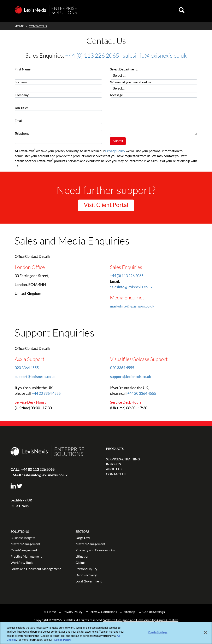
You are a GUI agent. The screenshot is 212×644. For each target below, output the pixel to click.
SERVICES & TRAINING (123, 459)
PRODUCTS (115, 448)
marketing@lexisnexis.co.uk (132, 306)
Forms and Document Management (36, 569)
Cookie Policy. (63, 640)
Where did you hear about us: (131, 82)
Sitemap (129, 612)
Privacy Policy (115, 151)
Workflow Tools (22, 562)
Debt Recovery (86, 575)
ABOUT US (114, 469)
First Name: (23, 69)
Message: (117, 95)
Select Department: (124, 69)
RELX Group (20, 506)
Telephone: (22, 133)
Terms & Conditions (103, 612)
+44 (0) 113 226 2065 (92, 55)
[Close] (205, 633)
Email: (19, 120)
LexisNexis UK (21, 500)
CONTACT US (116, 474)
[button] (193, 10)
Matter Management (25, 544)
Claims (80, 562)
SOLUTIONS (20, 531)
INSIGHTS (113, 464)
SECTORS (83, 531)
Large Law (83, 538)
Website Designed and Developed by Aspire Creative (141, 620)
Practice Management (26, 556)
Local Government (89, 581)
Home (52, 612)
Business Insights (23, 538)
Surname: (21, 82)
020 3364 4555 (27, 368)
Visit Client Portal (106, 205)
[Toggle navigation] (191, 10)
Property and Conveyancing (95, 550)
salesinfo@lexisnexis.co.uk (155, 55)
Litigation (82, 556)
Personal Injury (86, 569)
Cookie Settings (154, 612)
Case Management (24, 550)
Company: (22, 95)
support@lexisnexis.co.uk (35, 376)
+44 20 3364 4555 (46, 393)
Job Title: (21, 108)
